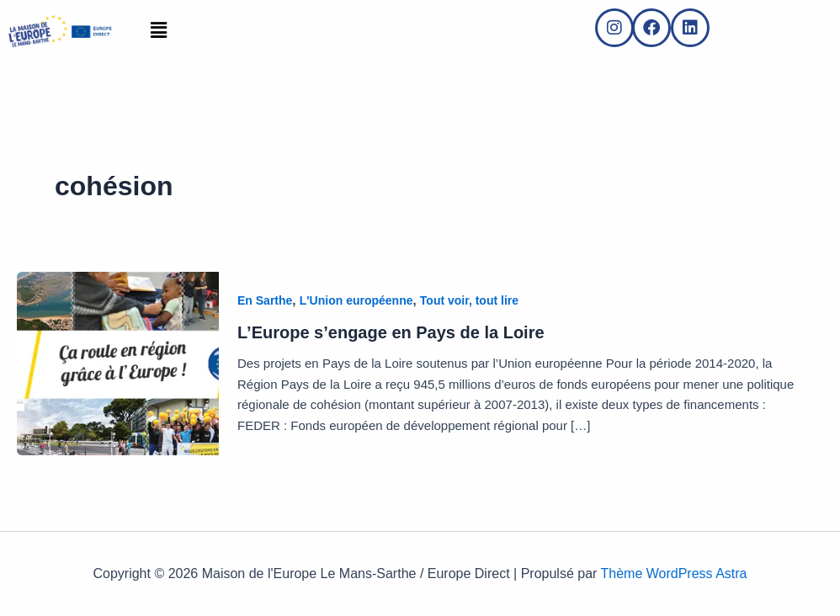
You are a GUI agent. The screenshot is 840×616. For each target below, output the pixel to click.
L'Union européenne (356, 300)
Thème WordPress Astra (674, 574)
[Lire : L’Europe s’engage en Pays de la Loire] (118, 362)
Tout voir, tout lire (469, 300)
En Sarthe (265, 300)
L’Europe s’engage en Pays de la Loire (391, 332)
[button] (158, 31)
